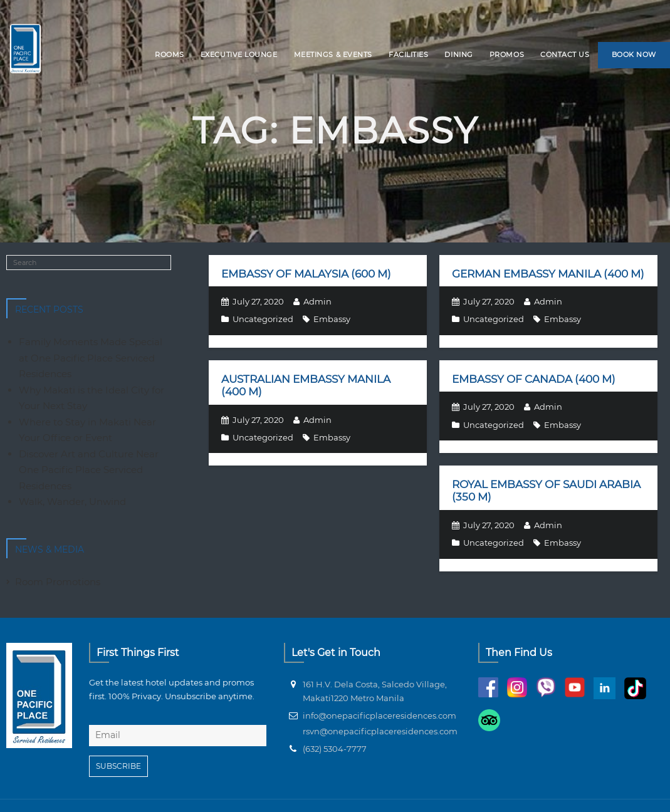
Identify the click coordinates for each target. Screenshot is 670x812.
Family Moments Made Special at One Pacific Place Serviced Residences (91, 358)
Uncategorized (263, 319)
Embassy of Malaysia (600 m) (306, 274)
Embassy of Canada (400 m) (534, 379)
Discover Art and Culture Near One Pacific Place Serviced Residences (89, 470)
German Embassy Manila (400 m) (548, 274)
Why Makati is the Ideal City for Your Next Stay (92, 398)
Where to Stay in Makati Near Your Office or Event (87, 430)
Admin (317, 301)
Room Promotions (58, 582)
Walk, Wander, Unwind (72, 502)
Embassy (332, 319)
